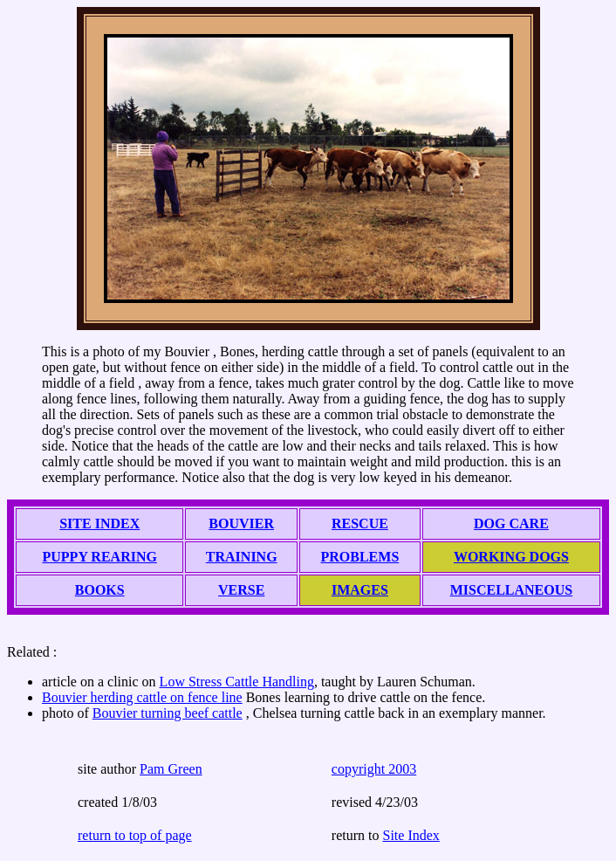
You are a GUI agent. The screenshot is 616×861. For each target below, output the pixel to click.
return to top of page (135, 835)
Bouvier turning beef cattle (168, 713)
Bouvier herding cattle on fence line (142, 697)
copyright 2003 (374, 769)
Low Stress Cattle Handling (237, 682)
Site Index (411, 835)
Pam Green (171, 769)
